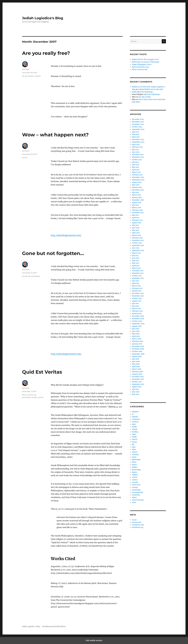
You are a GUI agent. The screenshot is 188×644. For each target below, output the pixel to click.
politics (25, 158)
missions (135, 455)
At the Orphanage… (147, 92)
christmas (136, 419)
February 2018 (137, 210)
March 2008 (137, 369)
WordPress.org (138, 527)
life (23, 76)
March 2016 (136, 235)
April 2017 (136, 218)
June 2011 (135, 281)
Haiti (134, 434)
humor (135, 442)
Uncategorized (137, 492)
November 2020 (138, 177)
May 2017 (135, 215)
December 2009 (138, 316)
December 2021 (138, 155)
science (135, 480)
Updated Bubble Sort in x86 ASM (151, 89)
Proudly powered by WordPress (54, 627)
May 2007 (136, 394)
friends (25, 276)
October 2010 (137, 298)
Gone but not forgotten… (53, 253)
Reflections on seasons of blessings (146, 62)
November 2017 (138, 213)
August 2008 (137, 356)
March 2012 (136, 268)
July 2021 (135, 162)
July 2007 (135, 389)
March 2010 (136, 309)
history (30, 395)
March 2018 (136, 208)
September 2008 (138, 354)
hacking (135, 432)
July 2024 (135, 132)
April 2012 (136, 266)
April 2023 (136, 145)
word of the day (138, 500)
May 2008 (136, 364)
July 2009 (135, 329)
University (136, 495)
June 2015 (136, 248)
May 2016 (136, 230)
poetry (134, 465)
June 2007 (136, 392)
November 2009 (138, 319)
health (134, 437)
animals (135, 417)
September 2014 (138, 250)
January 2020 (137, 187)
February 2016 (137, 238)
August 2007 (137, 387)
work (134, 502)
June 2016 (136, 228)
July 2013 (135, 256)
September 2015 (138, 245)
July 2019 (135, 192)
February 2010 (137, 311)
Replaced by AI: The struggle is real (145, 59)
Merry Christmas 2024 (140, 67)
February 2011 (137, 288)
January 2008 (137, 374)
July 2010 (135, 303)
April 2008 (136, 367)
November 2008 (138, 349)
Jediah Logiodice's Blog (43, 18)
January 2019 (137, 198)
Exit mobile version (94, 640)
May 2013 (135, 261)
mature (135, 452)
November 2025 (138, 122)
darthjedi (26, 69)
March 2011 (136, 286)
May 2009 (136, 334)
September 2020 (138, 180)
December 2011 (138, 271)
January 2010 (137, 314)
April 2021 (136, 170)
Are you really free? (46, 53)
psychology (136, 470)
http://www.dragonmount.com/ (66, 235)
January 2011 (137, 291)
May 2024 (136, 134)
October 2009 (137, 321)
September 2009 (138, 324)
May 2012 (135, 263)
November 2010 (138, 296)
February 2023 (137, 147)
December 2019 (138, 190)
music (134, 457)
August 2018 (137, 203)
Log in (134, 520)
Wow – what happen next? (55, 135)
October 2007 (137, 382)
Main (134, 450)
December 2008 (138, 346)
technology (136, 490)
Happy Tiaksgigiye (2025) (142, 64)
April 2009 (136, 336)
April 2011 (136, 283)
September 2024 (138, 129)
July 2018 (135, 205)
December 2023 (138, 139)
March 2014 (136, 253)
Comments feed (138, 525)
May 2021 (135, 167)
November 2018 (138, 200)
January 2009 (137, 344)
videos (134, 497)
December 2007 (138, 377)
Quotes (135, 472)
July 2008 (135, 359)
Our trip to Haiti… (145, 97)
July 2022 (135, 150)
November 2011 (138, 273)
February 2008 (137, 372)
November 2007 (138, 379)
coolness (135, 422)
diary (134, 424)
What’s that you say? (140, 70)
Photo (134, 462)
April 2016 (136, 233)
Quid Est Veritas (42, 372)
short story (136, 485)
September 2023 (138, 142)
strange (135, 487)
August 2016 (137, 223)
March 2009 (137, 339)
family (25, 395)
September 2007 (138, 384)
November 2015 (138, 240)
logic (134, 447)
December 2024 (138, 124)
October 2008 (137, 351)
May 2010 (135, 306)
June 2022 (136, 152)
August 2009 (137, 326)
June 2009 (136, 331)
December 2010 (138, 293)
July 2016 (135, 225)
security (135, 482)
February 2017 (137, 220)
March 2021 (136, 172)
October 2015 (137, 243)
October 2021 (137, 160)
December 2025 (138, 119)
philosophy (30, 76)
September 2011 (138, 278)
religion (38, 76)
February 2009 (137, 341)
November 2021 (138, 157)
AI (133, 414)
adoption (135, 412)
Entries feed (136, 522)
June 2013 (136, 258)
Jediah (134, 92)
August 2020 (137, 182)
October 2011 (137, 276)
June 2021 (136, 165)
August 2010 (137, 301)
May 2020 (136, 185)
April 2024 (136, 137)
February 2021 (137, 175)
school (41, 397)
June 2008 (136, 362)
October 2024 (137, 127)
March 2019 (136, 195)
